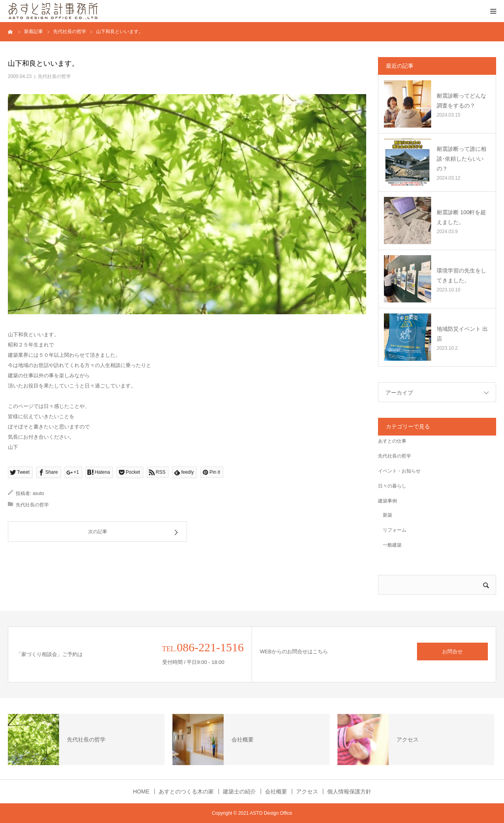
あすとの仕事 (392, 441)
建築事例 (387, 501)
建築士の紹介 (239, 791)
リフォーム (392, 530)
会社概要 (276, 791)
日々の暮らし (392, 486)
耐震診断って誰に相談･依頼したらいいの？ (461, 159)
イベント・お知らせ (399, 471)
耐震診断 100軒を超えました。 (461, 217)
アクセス (307, 791)
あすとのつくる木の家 (186, 791)
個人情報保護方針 (349, 791)
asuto (38, 493)
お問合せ (452, 652)
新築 (385, 515)
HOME (141, 791)
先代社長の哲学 (54, 76)
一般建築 (390, 545)
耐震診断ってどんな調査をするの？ (461, 101)
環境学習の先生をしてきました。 (461, 275)
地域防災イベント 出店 (462, 334)
